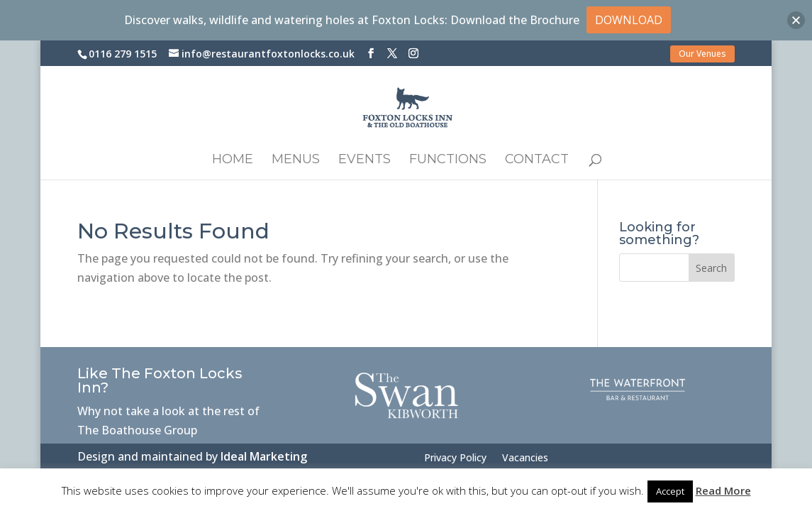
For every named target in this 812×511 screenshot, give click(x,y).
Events (365, 160)
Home (233, 160)
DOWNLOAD (629, 20)
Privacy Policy (455, 458)
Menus (296, 160)
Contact (537, 160)
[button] (796, 20)
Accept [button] (670, 491)
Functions (448, 160)
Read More (723, 490)
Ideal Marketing (264, 456)
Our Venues (702, 54)
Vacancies (525, 458)
